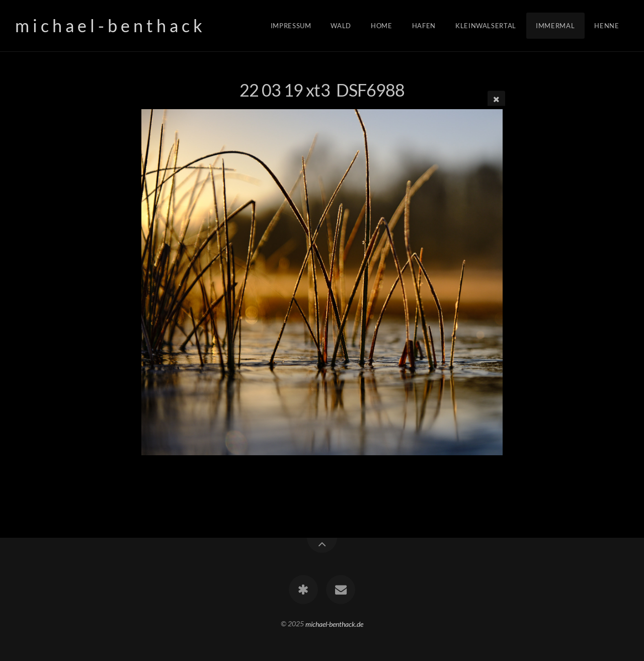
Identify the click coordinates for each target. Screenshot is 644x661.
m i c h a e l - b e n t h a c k (109, 25)
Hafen (424, 26)
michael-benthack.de (334, 624)
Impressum (291, 26)
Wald (341, 26)
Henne (607, 26)
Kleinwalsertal (486, 26)
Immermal (555, 26)
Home (382, 26)
